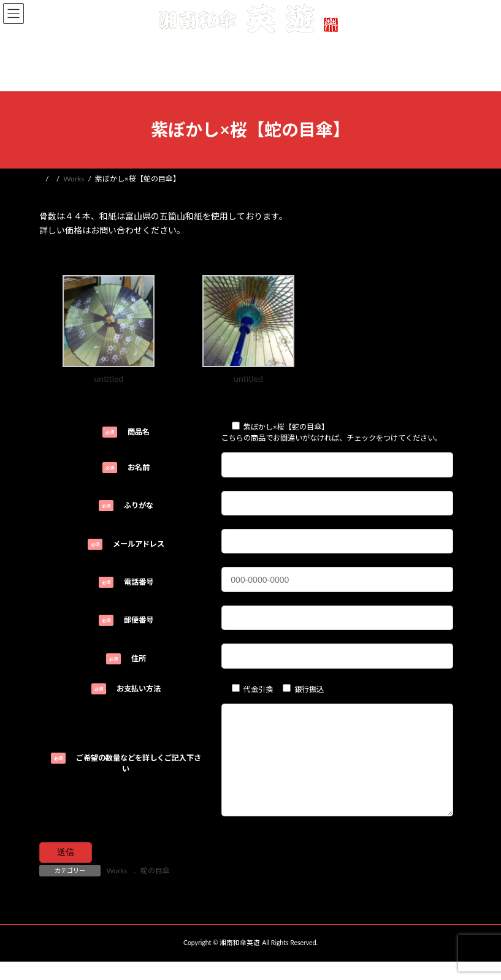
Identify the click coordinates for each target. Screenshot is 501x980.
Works (117, 889)
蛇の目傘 (155, 889)
